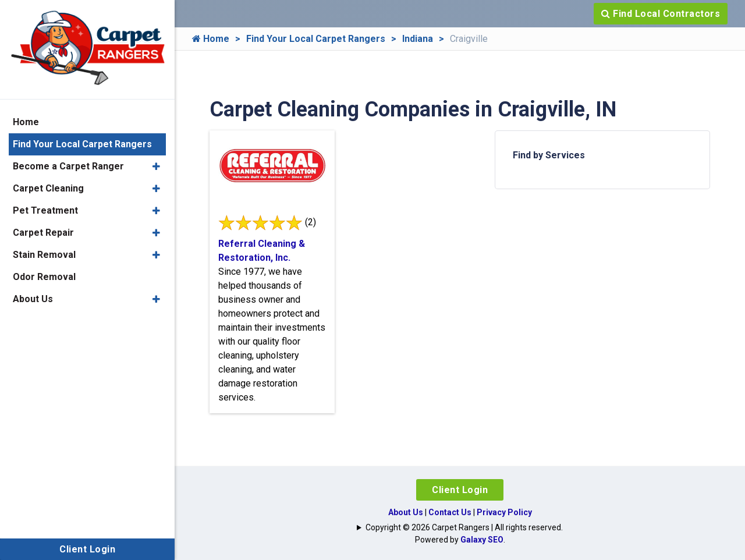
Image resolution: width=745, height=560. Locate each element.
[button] (156, 166)
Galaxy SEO (482, 540)
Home (211, 39)
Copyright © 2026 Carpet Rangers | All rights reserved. (464, 527)
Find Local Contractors (661, 14)
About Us (406, 512)
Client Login (460, 490)
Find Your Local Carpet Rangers (316, 39)
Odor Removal (44, 277)
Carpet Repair (43, 233)
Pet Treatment (45, 210)
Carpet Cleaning (48, 188)
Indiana (418, 39)
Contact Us (450, 512)
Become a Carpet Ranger (68, 166)
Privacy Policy (504, 512)
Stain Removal (44, 255)
